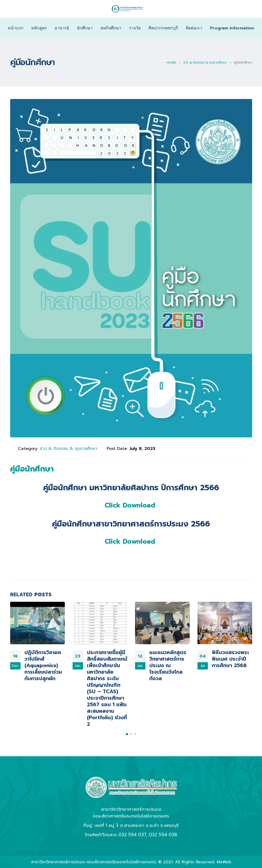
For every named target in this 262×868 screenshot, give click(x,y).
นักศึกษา (85, 28)
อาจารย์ (62, 28)
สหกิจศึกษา (111, 28)
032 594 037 (132, 835)
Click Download (130, 505)
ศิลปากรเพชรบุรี (163, 28)
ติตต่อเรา (194, 28)
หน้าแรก (16, 28)
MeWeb (224, 862)
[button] (127, 734)
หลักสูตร (39, 28)
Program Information (232, 28)
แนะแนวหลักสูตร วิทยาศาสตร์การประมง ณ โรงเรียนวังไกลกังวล (168, 665)
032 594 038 (163, 835)
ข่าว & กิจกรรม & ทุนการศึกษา (69, 449)
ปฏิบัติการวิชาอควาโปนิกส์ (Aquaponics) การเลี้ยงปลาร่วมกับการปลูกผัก (43, 665)
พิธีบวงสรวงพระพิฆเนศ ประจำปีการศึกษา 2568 (231, 659)
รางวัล (135, 28)
